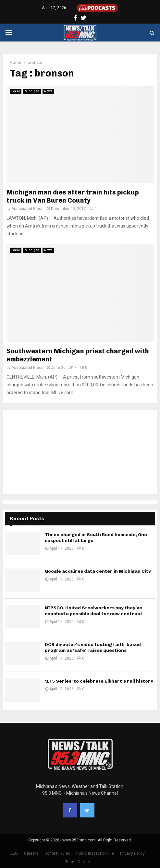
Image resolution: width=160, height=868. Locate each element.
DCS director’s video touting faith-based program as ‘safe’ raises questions (93, 647)
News (48, 91)
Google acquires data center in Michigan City (98, 571)
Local (16, 91)
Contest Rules (57, 853)
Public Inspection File (95, 853)
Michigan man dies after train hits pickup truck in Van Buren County (73, 196)
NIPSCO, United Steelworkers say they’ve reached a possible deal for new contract (94, 611)
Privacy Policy (132, 853)
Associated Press (27, 209)
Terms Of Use (78, 862)
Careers (31, 853)
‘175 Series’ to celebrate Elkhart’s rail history (99, 681)
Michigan (32, 91)
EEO (14, 853)
